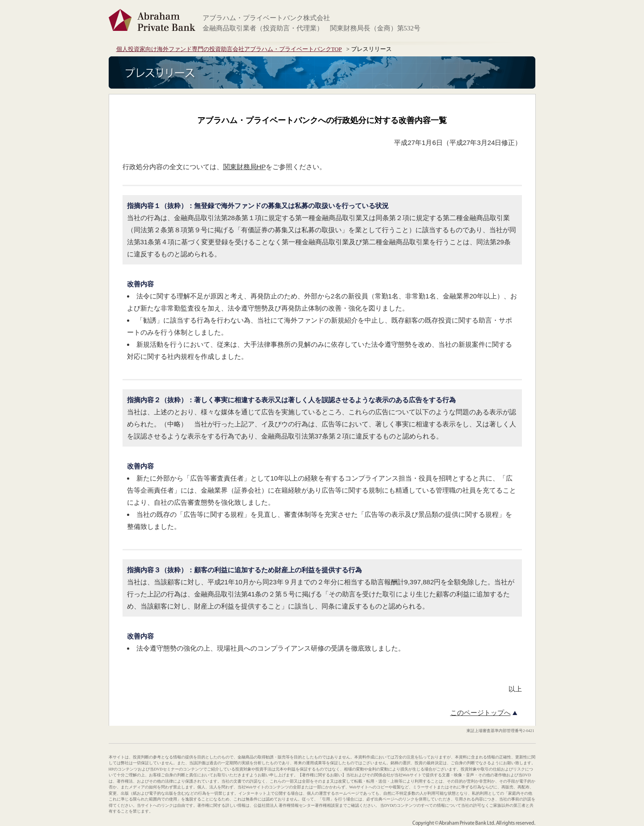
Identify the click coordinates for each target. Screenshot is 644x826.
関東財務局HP (245, 167)
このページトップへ (481, 713)
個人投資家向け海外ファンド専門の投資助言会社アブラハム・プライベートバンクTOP (229, 49)
